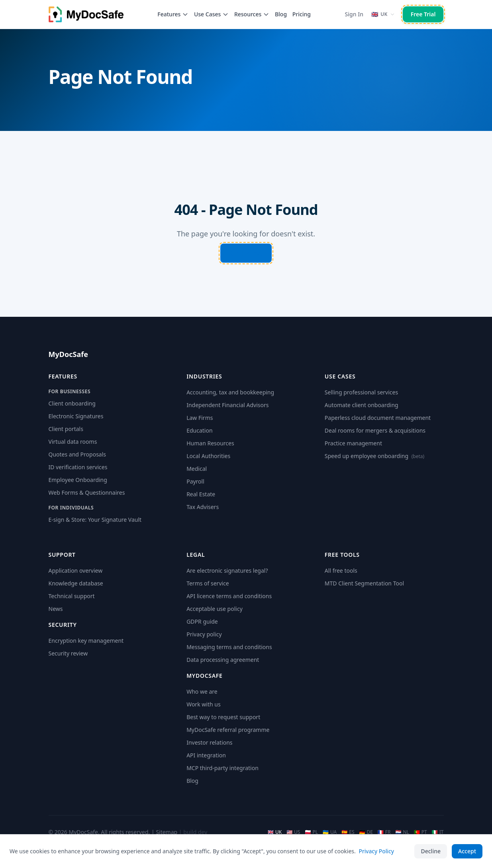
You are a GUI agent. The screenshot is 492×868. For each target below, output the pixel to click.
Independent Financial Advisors (227, 405)
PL (311, 832)
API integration (206, 755)
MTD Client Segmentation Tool (364, 583)
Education (199, 430)
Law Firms (200, 418)
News (56, 609)
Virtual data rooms (73, 442)
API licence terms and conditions (229, 596)
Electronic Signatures (76, 416)
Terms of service (208, 583)
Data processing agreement (223, 660)
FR (384, 832)
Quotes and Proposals (77, 454)
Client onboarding (72, 403)
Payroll (195, 481)
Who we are (202, 691)
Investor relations (209, 742)
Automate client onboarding (362, 405)
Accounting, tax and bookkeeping (230, 392)
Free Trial (423, 14)
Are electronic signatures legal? (227, 571)
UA (330, 832)
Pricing (302, 14)
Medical (197, 469)
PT (420, 832)
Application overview (76, 571)
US (293, 832)
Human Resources (210, 443)
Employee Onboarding (78, 480)
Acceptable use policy (215, 609)
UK (275, 832)
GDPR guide (202, 621)
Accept (467, 851)
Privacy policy (204, 634)
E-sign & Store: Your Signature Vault (95, 520)
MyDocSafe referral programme (228, 730)
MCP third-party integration (222, 768)
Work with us (203, 704)
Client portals (66, 429)
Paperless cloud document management (378, 418)
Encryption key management (86, 641)
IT (438, 832)
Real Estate (201, 494)
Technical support (72, 596)
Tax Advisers (203, 507)
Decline (431, 851)
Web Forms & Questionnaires (87, 493)
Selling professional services (361, 392)
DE (366, 832)
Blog (281, 14)
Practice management (353, 443)
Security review (68, 653)
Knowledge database (76, 583)
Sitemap (167, 832)
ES (348, 832)
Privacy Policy (376, 851)
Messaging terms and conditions (229, 647)
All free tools (341, 571)
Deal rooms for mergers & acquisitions (375, 430)
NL (402, 832)
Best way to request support (223, 717)
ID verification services (78, 467)
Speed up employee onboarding (374, 456)
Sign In (354, 14)
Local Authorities (208, 456)
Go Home (246, 253)
